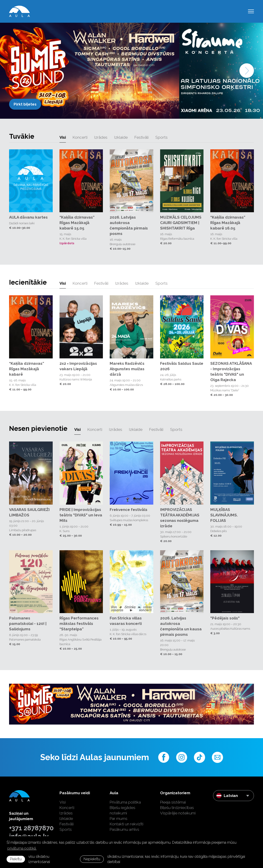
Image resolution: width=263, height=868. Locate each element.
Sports (161, 137)
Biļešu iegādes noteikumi (123, 810)
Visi (63, 137)
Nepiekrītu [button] (92, 859)
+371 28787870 (31, 828)
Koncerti (80, 137)
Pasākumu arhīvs (124, 829)
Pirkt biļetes (25, 104)
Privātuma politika (125, 802)
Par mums (119, 819)
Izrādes (101, 137)
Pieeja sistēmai (173, 802)
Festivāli (141, 137)
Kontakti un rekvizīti (127, 824)
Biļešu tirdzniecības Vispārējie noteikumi (178, 810)
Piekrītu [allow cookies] (16, 859)
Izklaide (121, 137)
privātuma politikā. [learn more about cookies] (22, 848)
